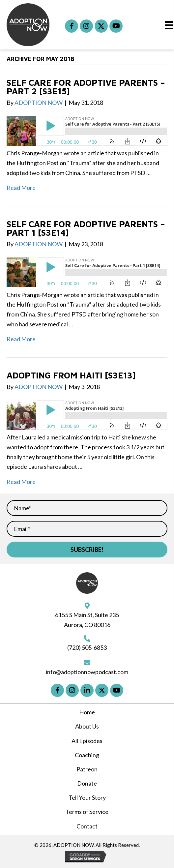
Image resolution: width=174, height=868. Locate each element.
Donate (87, 783)
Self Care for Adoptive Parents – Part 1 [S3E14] (86, 228)
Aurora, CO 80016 (87, 625)
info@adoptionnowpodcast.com (87, 672)
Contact (87, 826)
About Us (87, 726)
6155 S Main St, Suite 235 (87, 615)
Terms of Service (87, 812)
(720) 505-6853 (87, 647)
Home (87, 712)
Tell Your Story (87, 797)
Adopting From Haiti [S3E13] (71, 375)
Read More (21, 188)
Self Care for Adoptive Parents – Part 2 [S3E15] (86, 87)
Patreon (87, 769)
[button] (72, 26)
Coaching (87, 755)
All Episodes (87, 741)
